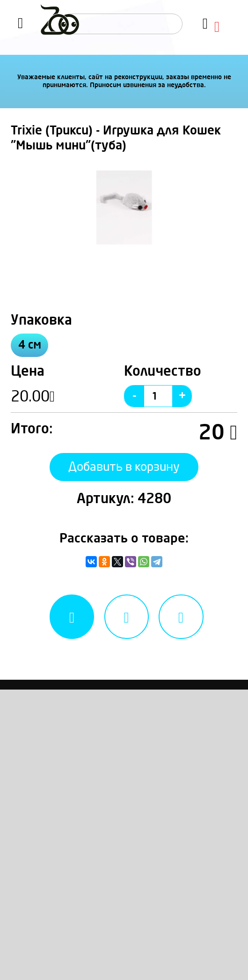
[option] (124, 207)
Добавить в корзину (124, 467)
